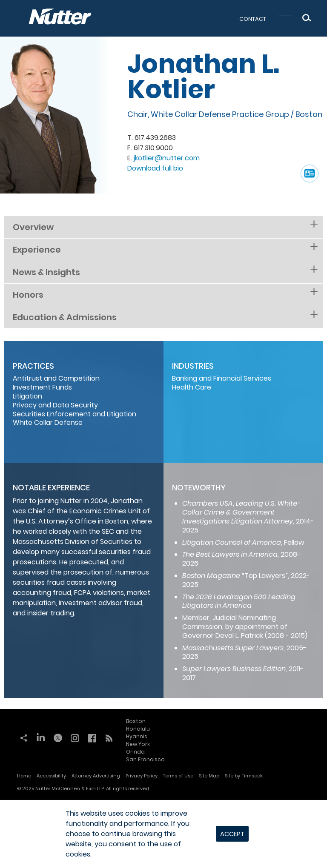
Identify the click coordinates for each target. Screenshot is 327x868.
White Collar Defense (48, 423)
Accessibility (51, 776)
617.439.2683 (155, 138)
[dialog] (163, 834)
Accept (232, 834)
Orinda (135, 752)
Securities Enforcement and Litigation (75, 414)
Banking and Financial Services (222, 378)
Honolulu (138, 729)
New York (138, 744)
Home (24, 776)
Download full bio (155, 168)
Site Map (209, 776)
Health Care (192, 387)
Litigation (27, 396)
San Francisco (145, 759)
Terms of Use (178, 776)
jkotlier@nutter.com (167, 158)
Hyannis (137, 736)
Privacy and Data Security (55, 405)
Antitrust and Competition (56, 378)
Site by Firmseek (244, 776)
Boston (309, 114)
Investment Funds (42, 387)
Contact (253, 19)
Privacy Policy (142, 776)
